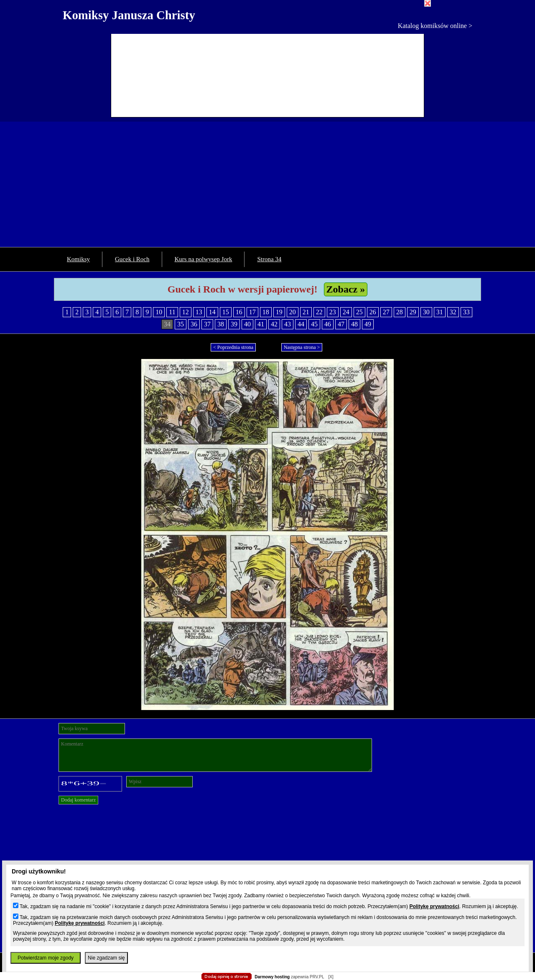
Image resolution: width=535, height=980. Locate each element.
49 (368, 324)
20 (293, 312)
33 (466, 312)
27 (386, 312)
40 (247, 324)
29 (413, 312)
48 (354, 324)
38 (221, 324)
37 (207, 324)
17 (252, 312)
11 (172, 312)
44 (301, 324)
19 (279, 312)
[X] (331, 977)
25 (359, 312)
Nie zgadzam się (106, 958)
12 (186, 312)
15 (226, 312)
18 (266, 312)
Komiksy (78, 259)
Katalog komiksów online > (435, 26)
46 (328, 324)
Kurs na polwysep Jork (204, 259)
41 (261, 324)
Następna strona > (302, 347)
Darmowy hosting (272, 977)
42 (274, 324)
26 (373, 312)
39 (234, 324)
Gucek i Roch (132, 259)
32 (453, 312)
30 (426, 312)
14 (212, 312)
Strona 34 (269, 259)
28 (400, 312)
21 (306, 312)
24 (346, 312)
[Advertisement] (267, 184)
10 (159, 312)
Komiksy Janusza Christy (129, 15)
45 (314, 324)
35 (181, 324)
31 (440, 312)
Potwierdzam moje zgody (46, 958)
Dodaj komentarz (78, 800)
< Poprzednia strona (233, 347)
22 (319, 312)
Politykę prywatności (434, 906)
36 (194, 324)
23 (333, 312)
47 (341, 324)
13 (199, 312)
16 (239, 312)
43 (288, 324)
